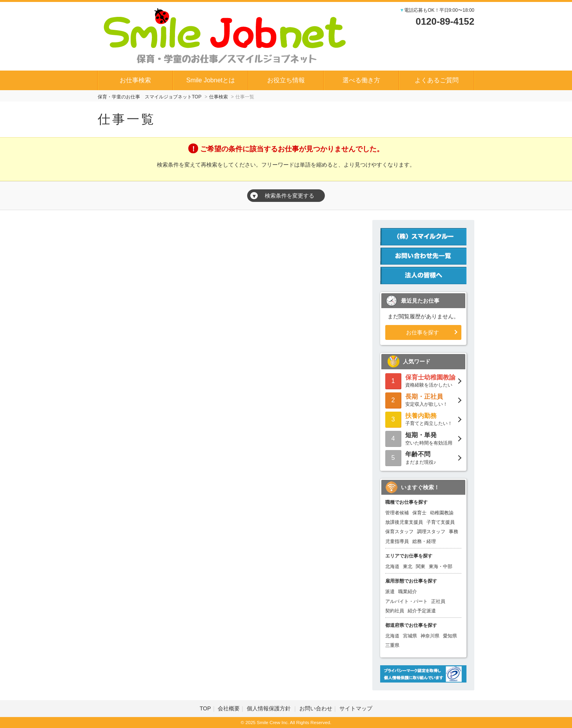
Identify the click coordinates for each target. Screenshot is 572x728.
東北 (408, 566)
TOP (205, 708)
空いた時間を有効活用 (423, 438)
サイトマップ (356, 708)
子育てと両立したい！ (423, 419)
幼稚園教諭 (442, 513)
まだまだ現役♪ (423, 457)
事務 (454, 532)
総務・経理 (424, 541)
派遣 (390, 592)
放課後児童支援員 (404, 522)
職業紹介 (408, 592)
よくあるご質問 (437, 80)
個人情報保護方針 (270, 708)
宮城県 (410, 636)
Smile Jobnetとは (211, 80)
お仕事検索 (135, 80)
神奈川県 (430, 636)
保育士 (419, 513)
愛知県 (450, 636)
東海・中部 (441, 566)
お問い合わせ (316, 708)
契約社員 (395, 611)
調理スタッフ (431, 532)
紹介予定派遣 (422, 611)
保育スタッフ (399, 532)
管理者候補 (397, 513)
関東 (421, 566)
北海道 (392, 566)
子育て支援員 (441, 522)
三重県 (392, 645)
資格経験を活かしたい (423, 380)
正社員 (438, 601)
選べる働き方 (361, 80)
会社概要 (229, 708)
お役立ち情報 (286, 80)
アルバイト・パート (406, 601)
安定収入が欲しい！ (423, 400)
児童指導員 (397, 541)
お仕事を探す (423, 332)
